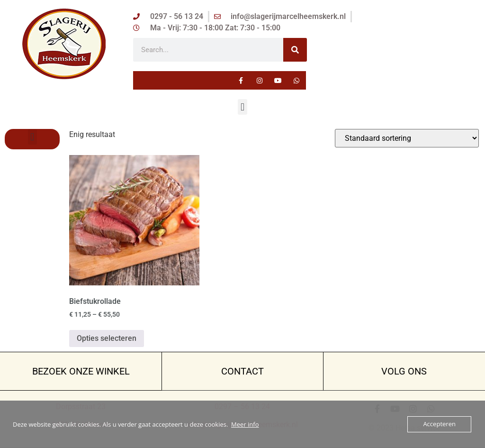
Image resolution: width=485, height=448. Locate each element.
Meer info (245, 424)
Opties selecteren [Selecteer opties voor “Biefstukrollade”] (107, 338)
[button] (242, 107)
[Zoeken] (295, 50)
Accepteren (440, 424)
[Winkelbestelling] (407, 138)
